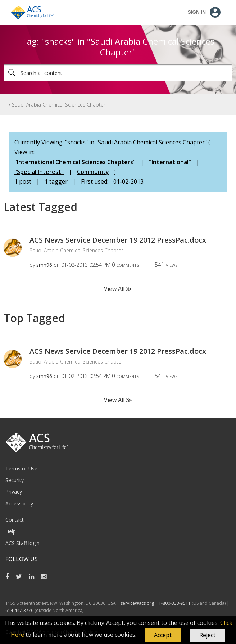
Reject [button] (207, 635)
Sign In (197, 12)
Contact (15, 520)
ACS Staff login (22, 543)
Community (93, 172)
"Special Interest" (39, 172)
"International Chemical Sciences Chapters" (75, 162)
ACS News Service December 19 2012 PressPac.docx (118, 240)
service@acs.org (137, 603)
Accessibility (19, 503)
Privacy (14, 492)
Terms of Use (21, 469)
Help (11, 531)
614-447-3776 (20, 610)
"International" (170, 162)
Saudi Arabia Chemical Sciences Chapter (59, 105)
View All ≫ (118, 289)
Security (15, 480)
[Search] (118, 73)
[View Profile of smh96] (44, 265)
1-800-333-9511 (175, 603)
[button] (163, 635)
